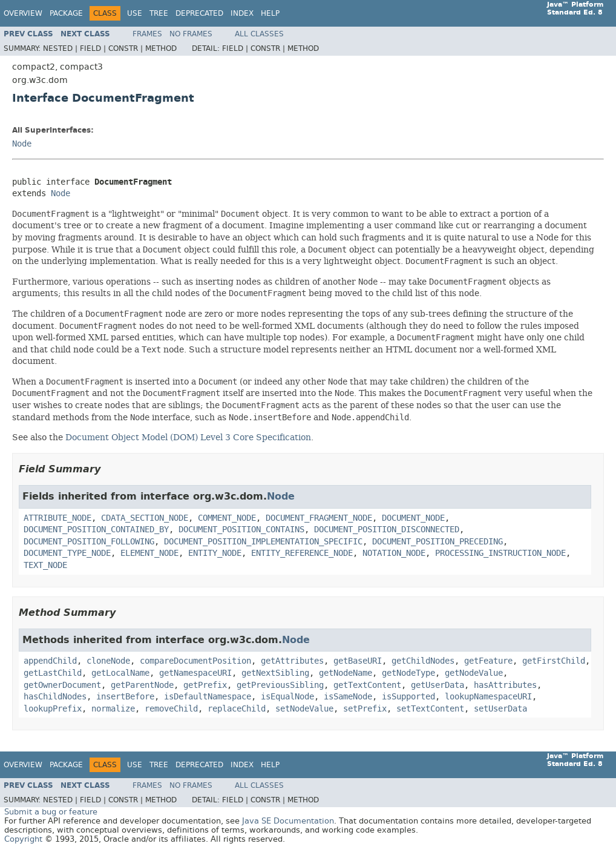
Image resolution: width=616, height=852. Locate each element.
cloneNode (108, 661)
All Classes (259, 34)
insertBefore (125, 697)
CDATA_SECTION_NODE (145, 518)
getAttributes (292, 661)
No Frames (191, 34)
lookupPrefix (53, 709)
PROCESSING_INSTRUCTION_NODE (500, 553)
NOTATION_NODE (394, 553)
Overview (23, 13)
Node (22, 144)
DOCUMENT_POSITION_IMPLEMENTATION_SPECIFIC (263, 542)
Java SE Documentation (288, 821)
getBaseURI (358, 661)
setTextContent (430, 709)
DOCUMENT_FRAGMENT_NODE (319, 518)
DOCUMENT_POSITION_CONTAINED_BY (96, 530)
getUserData (437, 685)
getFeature (488, 661)
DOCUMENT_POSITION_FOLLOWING (89, 542)
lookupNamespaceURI (488, 697)
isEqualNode (287, 697)
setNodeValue (304, 709)
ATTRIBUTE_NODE (57, 518)
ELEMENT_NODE (149, 553)
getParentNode (142, 685)
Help (270, 13)
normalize (113, 709)
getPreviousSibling (280, 685)
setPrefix (365, 709)
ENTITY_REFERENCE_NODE (302, 553)
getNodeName (346, 673)
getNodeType (408, 673)
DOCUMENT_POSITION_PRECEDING (437, 542)
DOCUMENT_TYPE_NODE (67, 553)
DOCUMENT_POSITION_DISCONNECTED (387, 530)
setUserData (500, 709)
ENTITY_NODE (215, 553)
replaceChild (237, 709)
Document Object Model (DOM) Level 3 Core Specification (188, 437)
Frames (147, 34)
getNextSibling (275, 673)
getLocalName (120, 673)
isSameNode (348, 697)
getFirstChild (554, 661)
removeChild (171, 709)
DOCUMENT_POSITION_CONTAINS (241, 530)
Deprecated (199, 13)
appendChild (50, 661)
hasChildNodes (55, 697)
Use (135, 13)
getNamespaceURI (195, 673)
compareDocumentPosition (195, 661)
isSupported (408, 697)
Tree (159, 13)
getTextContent (367, 685)
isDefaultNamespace (208, 697)
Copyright (23, 839)
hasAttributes (505, 685)
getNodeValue (474, 673)
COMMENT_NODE (227, 518)
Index (242, 13)
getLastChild (53, 673)
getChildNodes (423, 661)
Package (66, 13)
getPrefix (205, 685)
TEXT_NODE (45, 565)
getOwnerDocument (62, 685)
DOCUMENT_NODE (413, 518)
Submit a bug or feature (51, 812)
